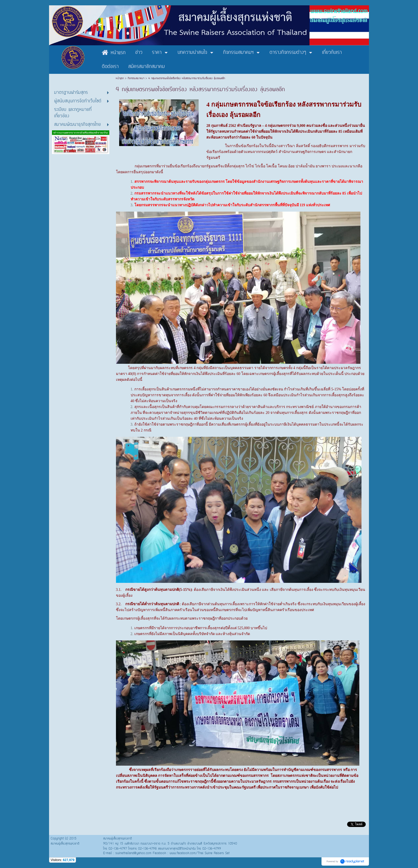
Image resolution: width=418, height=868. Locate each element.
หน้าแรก (120, 78)
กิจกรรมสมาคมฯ (136, 78)
